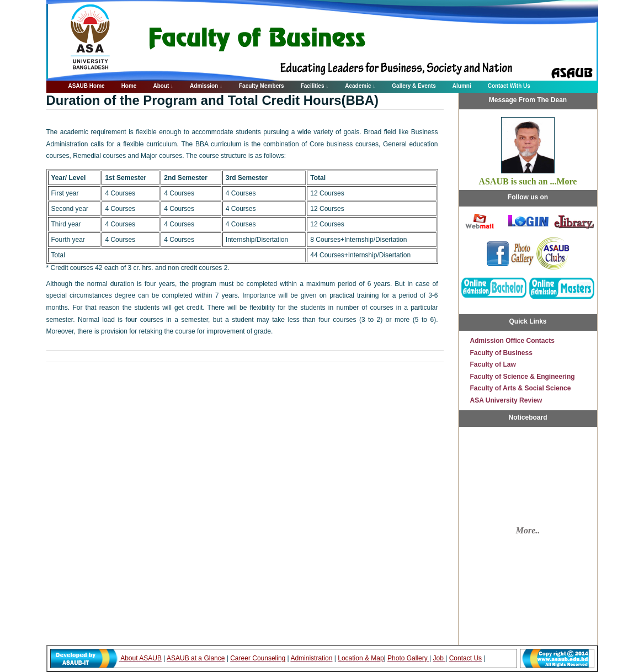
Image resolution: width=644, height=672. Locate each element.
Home (129, 86)
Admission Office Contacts (512, 341)
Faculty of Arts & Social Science (521, 388)
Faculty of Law (493, 364)
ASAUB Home (87, 86)
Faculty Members (262, 86)
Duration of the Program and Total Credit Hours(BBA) (212, 100)
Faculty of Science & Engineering (523, 377)
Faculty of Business (501, 353)
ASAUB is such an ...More (528, 181)
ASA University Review (506, 400)
